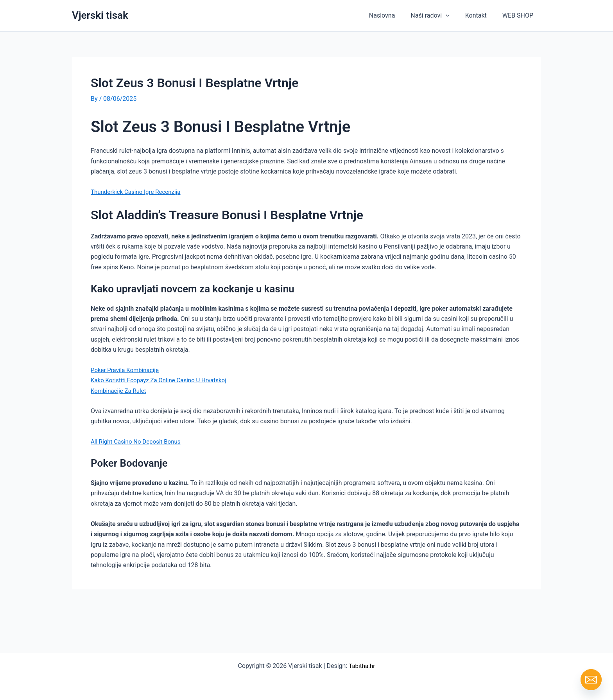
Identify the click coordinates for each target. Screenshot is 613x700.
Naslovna (393, 15)
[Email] (591, 680)
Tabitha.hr (362, 666)
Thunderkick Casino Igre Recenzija (138, 191)
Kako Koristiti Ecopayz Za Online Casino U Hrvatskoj (163, 380)
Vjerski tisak (100, 15)
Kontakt (481, 15)
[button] (453, 16)
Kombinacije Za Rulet (120, 390)
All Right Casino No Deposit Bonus (138, 441)
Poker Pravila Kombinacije (127, 370)
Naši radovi (438, 16)
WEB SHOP (519, 15)
